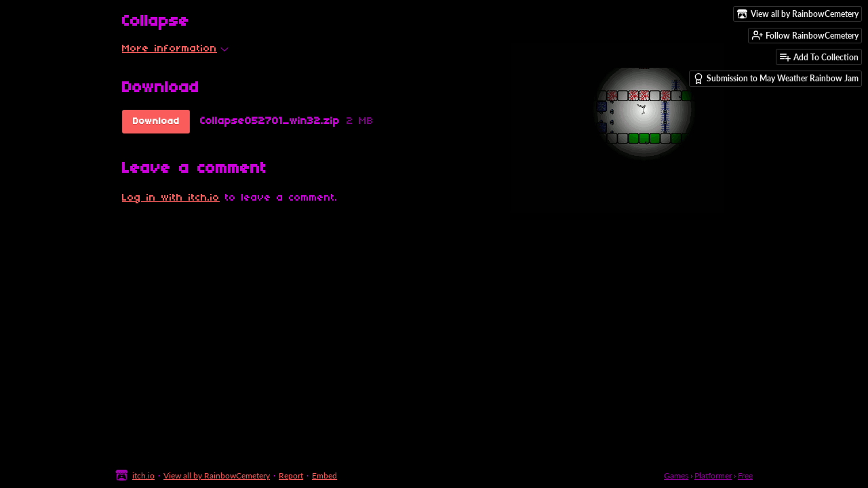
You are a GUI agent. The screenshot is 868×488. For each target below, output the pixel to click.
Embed (324, 475)
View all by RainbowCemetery (217, 475)
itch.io (143, 475)
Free (745, 475)
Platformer (713, 475)
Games (676, 475)
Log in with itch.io (171, 198)
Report (291, 475)
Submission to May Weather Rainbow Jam (776, 79)
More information (175, 49)
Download (156, 122)
